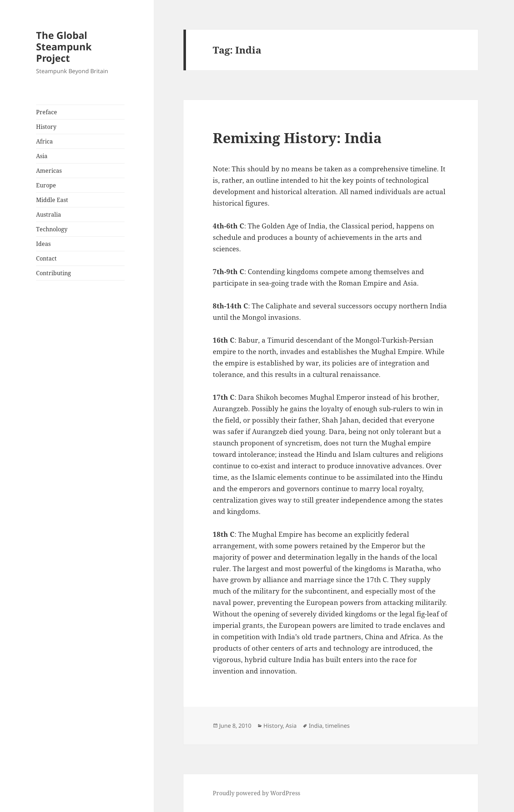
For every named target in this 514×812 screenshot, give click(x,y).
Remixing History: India (297, 138)
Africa (44, 141)
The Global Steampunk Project (64, 47)
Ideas (43, 244)
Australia (49, 215)
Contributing (54, 273)
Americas (49, 171)
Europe (46, 185)
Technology (52, 229)
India (316, 726)
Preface (47, 112)
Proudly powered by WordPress (256, 793)
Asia (42, 156)
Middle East (52, 200)
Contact (46, 258)
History (46, 127)
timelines (337, 726)
